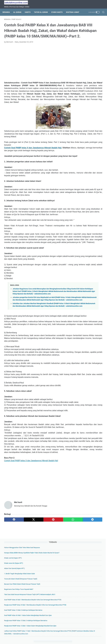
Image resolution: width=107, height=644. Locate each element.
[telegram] (63, 611)
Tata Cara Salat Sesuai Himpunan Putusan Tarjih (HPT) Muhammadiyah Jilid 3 (90, 98)
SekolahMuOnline (57, 640)
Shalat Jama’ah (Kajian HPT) (87, 53)
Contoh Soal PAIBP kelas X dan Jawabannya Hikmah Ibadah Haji (37, 174)
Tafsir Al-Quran (43, 11)
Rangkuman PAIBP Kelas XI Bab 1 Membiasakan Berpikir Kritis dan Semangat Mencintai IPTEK (89, 119)
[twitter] (24, 611)
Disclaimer (68, 636)
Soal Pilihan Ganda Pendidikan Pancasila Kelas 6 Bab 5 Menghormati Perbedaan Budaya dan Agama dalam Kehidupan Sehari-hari (90, 363)
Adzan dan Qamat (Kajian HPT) (88, 58)
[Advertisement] (37, 78)
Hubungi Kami (79, 636)
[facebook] (11, 611)
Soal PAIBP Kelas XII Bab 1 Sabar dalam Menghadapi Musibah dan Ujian (89, 138)
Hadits (29, 11)
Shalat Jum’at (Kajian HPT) (87, 47)
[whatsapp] (50, 611)
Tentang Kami (36, 636)
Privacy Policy (57, 636)
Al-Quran (19, 11)
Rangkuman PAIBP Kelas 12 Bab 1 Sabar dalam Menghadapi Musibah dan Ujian (89, 157)
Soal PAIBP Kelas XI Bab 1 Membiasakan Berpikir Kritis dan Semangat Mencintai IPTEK (89, 109)
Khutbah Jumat (11, 16)
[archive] (86, 380)
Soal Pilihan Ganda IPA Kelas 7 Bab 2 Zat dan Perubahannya (89, 212)
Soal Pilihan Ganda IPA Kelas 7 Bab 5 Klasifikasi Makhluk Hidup (90, 223)
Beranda (8, 11)
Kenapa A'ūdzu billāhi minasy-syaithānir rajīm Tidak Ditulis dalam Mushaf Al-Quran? (90, 39)
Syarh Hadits (59, 11)
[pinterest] (37, 611)
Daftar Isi (47, 636)
